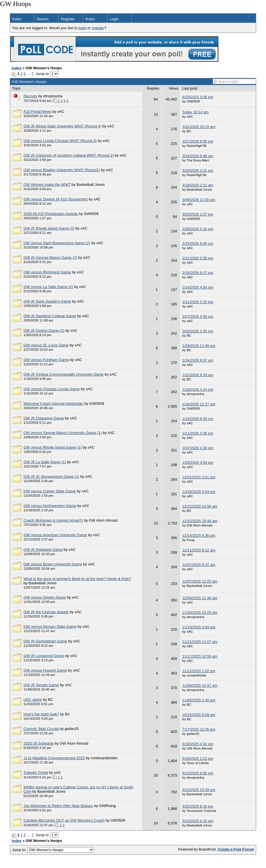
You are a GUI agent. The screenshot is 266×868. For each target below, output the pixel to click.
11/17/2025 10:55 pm (200, 656)
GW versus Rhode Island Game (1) (53, 447)
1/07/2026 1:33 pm (198, 448)
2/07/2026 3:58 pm (198, 316)
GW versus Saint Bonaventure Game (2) (57, 243)
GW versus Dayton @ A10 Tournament (56, 199)
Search (43, 19)
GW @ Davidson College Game (50, 316)
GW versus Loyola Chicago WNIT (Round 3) (60, 141)
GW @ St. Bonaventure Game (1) (51, 477)
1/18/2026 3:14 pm (198, 389)
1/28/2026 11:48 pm (199, 346)
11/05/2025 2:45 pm (199, 700)
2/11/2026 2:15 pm (198, 302)
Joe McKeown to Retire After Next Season (58, 806)
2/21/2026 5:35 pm (198, 258)
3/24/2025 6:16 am (198, 821)
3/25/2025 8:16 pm (198, 806)
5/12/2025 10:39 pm (199, 790)
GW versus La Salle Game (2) (48, 287)
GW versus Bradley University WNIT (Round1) (62, 170)
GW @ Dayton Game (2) (44, 331)
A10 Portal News (37, 112)
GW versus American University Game (55, 535)
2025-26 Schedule (39, 743)
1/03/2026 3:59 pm (198, 462)
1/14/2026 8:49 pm (198, 419)
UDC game (33, 700)
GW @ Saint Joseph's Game (47, 301)
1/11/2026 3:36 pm (198, 433)
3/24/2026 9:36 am (198, 156)
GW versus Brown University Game (53, 564)
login (82, 28)
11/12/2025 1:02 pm (199, 671)
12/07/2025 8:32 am (199, 565)
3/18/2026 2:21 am (198, 185)
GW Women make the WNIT (47, 185)
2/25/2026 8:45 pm (198, 243)
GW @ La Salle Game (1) (45, 462)
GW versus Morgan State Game (50, 627)
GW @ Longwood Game (44, 656)
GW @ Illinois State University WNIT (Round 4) (62, 126)
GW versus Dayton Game (45, 597)
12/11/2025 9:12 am (199, 550)
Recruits (30, 96)
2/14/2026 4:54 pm (198, 287)
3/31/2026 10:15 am (199, 127)
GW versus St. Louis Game (46, 345)
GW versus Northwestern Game (50, 506)
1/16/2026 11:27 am (199, 404)
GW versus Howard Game (45, 670)
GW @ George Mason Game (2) (50, 258)
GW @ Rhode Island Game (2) (49, 228)
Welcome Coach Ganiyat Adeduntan (53, 404)
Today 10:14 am (195, 112)
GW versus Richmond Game (47, 272)
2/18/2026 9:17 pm (198, 273)
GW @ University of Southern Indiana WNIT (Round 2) (69, 155)
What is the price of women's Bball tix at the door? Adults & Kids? (77, 579)
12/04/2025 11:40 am (200, 598)
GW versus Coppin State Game (50, 491)
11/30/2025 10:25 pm (200, 612)
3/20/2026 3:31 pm (198, 170)
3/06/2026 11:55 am (199, 200)
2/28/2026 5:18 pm (198, 229)
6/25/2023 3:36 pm (198, 97)
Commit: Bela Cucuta (41, 729)
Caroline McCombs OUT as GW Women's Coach (64, 820)
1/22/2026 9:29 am (198, 375)
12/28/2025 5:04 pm (199, 492)
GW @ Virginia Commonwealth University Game (64, 374)
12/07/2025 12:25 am (200, 581)
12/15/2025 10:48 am (200, 521)
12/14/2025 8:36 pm (199, 535)
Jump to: (53, 850)
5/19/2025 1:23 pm (198, 758)
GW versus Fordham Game (46, 360)
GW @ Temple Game (41, 685)
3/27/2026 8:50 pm (198, 141)
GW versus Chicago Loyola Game (52, 389)
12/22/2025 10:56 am (200, 506)
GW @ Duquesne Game (44, 418)
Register (68, 19)
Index (17, 19)
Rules (90, 19)
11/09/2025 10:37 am (200, 685)
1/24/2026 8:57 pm (198, 360)
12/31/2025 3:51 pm (199, 477)
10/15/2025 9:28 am (199, 715)
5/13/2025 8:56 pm (198, 773)
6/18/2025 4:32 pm (198, 744)
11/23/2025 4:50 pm (199, 627)
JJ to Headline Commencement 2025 (54, 758)
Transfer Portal (36, 773)
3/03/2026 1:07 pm (198, 214)
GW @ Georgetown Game (45, 641)
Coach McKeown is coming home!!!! (53, 520)
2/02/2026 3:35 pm (198, 331)
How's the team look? (41, 714)
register (98, 28)
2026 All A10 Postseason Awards (51, 214)
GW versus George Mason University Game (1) (63, 433)
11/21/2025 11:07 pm (200, 642)
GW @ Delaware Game (43, 550)
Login (114, 19)
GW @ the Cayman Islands (46, 612)
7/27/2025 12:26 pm (199, 729)
